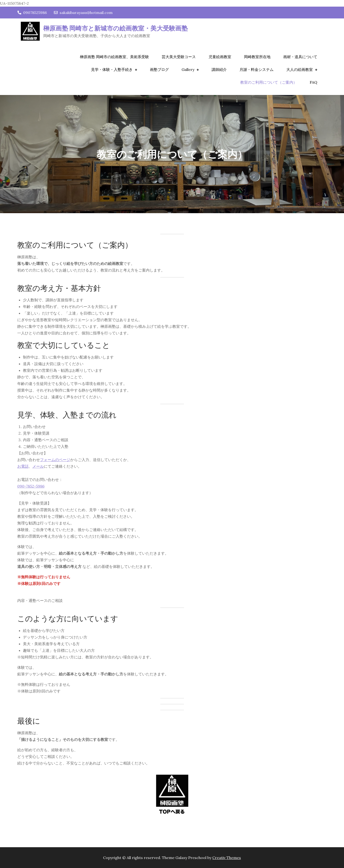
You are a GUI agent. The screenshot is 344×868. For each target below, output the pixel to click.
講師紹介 (219, 69)
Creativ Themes (227, 858)
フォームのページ (55, 460)
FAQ (314, 82)
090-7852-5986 (31, 486)
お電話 (23, 466)
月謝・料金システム (257, 69)
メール (38, 466)
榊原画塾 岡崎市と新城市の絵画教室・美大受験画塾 (115, 28)
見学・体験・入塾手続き (112, 69)
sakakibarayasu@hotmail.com (83, 13)
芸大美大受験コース (179, 57)
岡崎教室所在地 (257, 57)
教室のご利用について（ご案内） (269, 82)
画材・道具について (300, 57)
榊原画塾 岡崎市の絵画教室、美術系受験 (114, 57)
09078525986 (32, 13)
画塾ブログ (159, 69)
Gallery (188, 69)
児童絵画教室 (220, 57)
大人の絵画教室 (300, 69)
